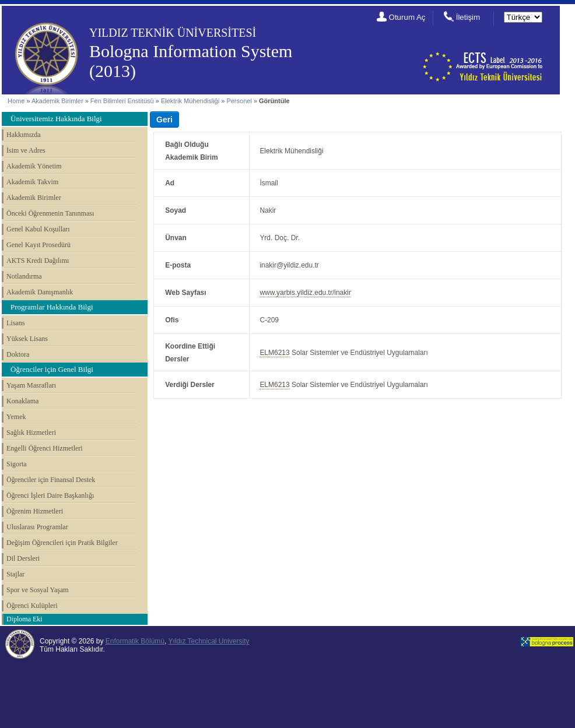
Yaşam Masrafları (31, 385)
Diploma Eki (24, 619)
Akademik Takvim (32, 182)
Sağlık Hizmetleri (31, 432)
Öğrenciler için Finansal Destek (51, 480)
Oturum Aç (407, 17)
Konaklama (22, 401)
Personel (239, 101)
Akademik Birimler (57, 101)
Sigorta (17, 464)
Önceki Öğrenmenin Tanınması (50, 213)
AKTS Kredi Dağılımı (38, 261)
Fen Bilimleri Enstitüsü (122, 101)
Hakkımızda (24, 135)
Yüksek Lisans (27, 339)
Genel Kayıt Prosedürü (38, 245)
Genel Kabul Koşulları (38, 229)
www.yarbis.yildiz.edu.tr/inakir (305, 293)
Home (16, 101)
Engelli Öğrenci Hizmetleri (45, 448)
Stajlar (15, 574)
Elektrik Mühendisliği (190, 101)
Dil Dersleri (23, 558)
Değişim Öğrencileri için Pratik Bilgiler (62, 543)
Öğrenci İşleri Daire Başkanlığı (50, 495)
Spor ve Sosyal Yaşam (38, 590)
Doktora (18, 354)
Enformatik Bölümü (135, 641)
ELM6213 (274, 353)
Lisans (15, 323)
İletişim (468, 17)
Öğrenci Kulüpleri (32, 606)
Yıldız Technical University (208, 641)
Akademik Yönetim (34, 166)
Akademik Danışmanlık (40, 292)
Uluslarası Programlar (37, 527)
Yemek (16, 417)
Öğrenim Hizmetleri (35, 511)
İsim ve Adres (26, 150)
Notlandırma (24, 276)
